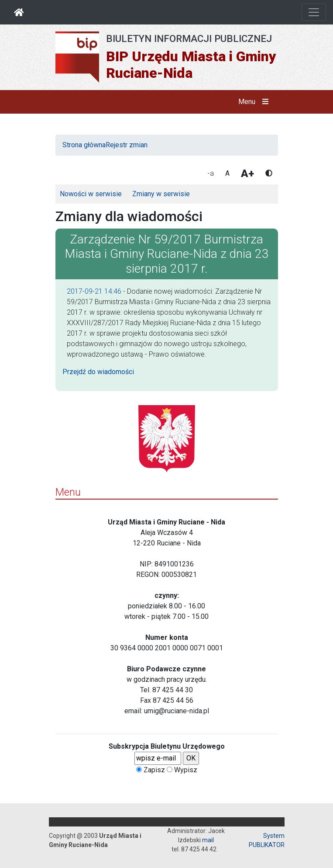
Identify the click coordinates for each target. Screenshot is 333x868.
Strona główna (84, 145)
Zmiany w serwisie (161, 194)
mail (208, 840)
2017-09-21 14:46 (94, 291)
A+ (247, 174)
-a (211, 173)
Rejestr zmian (127, 145)
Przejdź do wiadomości (98, 372)
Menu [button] (255, 102)
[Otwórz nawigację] (314, 12)
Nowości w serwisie (91, 194)
